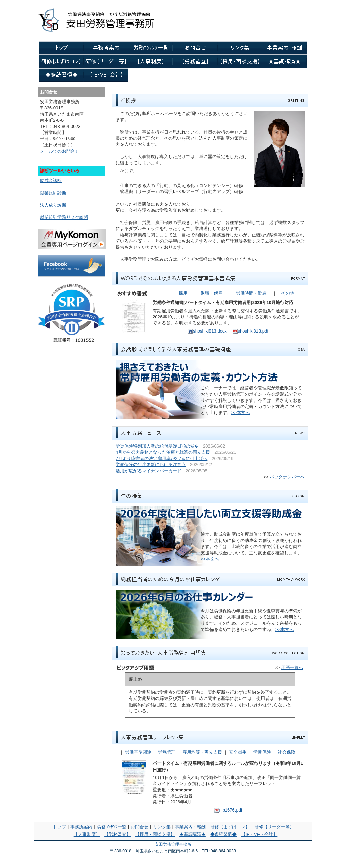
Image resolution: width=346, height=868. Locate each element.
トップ (59, 827)
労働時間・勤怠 (251, 293)
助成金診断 (51, 180)
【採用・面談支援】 (155, 834)
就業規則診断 (53, 193)
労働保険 (262, 752)
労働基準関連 (138, 752)
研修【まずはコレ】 (230, 827)
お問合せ (140, 827)
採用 (183, 293)
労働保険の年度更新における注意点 (151, 465)
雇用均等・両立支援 (202, 752)
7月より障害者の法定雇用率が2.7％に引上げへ (162, 459)
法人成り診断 (53, 205)
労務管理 (167, 752)
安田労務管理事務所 (173, 844)
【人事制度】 (87, 834)
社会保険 (287, 752)
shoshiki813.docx (207, 331)
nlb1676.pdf (228, 810)
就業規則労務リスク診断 (64, 217)
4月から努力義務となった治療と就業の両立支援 (163, 452)
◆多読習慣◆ (223, 834)
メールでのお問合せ (60, 151)
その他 (288, 293)
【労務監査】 (118, 834)
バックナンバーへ (287, 477)
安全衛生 (238, 752)
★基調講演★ (193, 834)
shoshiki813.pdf (250, 331)
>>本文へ (241, 413)
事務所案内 (81, 827)
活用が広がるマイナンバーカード (149, 471)
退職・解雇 (212, 293)
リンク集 (162, 827)
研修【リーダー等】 (274, 827)
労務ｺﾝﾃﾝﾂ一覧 (112, 827)
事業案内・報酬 (190, 827)
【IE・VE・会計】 (259, 834)
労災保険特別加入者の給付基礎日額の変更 (157, 446)
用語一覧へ (292, 668)
